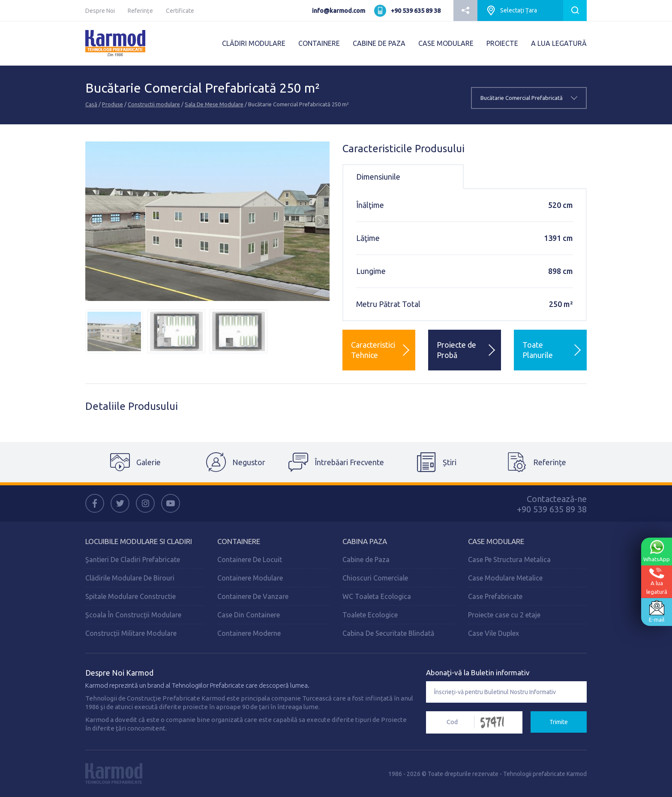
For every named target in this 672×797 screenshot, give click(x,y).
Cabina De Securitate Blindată (388, 633)
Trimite (559, 722)
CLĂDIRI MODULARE (254, 43)
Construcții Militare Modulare (131, 633)
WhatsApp (657, 551)
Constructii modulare (154, 104)
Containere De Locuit (250, 559)
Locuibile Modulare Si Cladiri (139, 541)
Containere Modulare (250, 578)
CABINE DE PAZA (379, 43)
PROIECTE (502, 43)
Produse (112, 104)
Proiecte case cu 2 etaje (504, 615)
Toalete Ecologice (370, 615)
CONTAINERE (319, 43)
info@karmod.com (339, 11)
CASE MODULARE (446, 43)
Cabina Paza (365, 541)
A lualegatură (657, 581)
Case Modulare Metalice (505, 578)
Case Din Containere (249, 615)
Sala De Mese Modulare (214, 104)
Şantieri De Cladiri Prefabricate (133, 559)
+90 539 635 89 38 (416, 11)
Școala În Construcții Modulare (133, 615)
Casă (91, 104)
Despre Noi (100, 11)
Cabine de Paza (366, 559)
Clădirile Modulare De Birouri (130, 578)
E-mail (657, 611)
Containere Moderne (249, 633)
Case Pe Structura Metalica (509, 559)
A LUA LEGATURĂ (559, 43)
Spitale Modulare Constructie (130, 596)
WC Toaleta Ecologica (377, 596)
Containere (239, 541)
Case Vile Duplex (493, 633)
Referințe (140, 11)
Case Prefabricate (495, 596)
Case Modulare (496, 541)
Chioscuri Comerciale (375, 578)
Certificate (180, 11)
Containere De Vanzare (253, 596)
